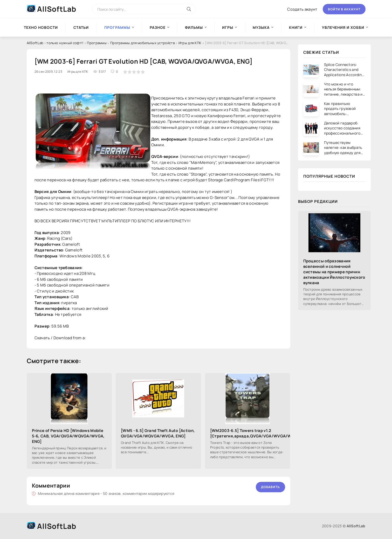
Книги (296, 27)
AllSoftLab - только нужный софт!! (55, 43)
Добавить (270, 487)
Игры (228, 27)
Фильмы (194, 27)
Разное (158, 27)
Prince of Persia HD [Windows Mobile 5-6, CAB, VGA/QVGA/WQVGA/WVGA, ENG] (68, 436)
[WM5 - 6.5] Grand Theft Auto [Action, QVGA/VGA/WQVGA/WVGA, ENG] (158, 433)
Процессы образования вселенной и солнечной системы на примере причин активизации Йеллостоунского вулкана (334, 272)
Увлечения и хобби (343, 27)
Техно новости (41, 27)
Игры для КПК (190, 43)
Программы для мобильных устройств (143, 43)
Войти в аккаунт (344, 9)
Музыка (261, 27)
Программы (97, 43)
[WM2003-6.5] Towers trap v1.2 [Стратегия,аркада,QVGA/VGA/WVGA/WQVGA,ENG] (248, 433)
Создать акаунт (302, 9)
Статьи (81, 27)
